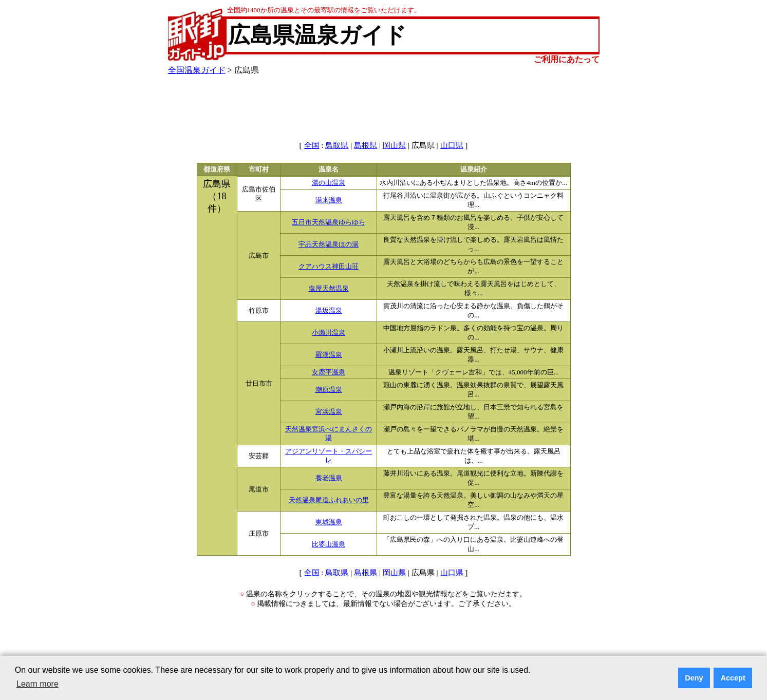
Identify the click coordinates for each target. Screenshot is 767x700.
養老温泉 (329, 478)
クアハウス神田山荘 (329, 267)
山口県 (452, 145)
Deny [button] (694, 678)
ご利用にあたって (567, 59)
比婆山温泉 (329, 544)
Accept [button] (733, 678)
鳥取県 (337, 145)
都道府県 (217, 169)
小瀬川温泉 (329, 333)
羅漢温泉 (329, 355)
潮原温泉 (329, 390)
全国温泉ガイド (197, 70)
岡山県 (394, 145)
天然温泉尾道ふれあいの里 (329, 500)
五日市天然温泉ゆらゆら (329, 222)
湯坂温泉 (329, 311)
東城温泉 (329, 522)
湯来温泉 (329, 200)
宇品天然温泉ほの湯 (329, 244)
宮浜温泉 (329, 412)
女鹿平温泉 (329, 372)
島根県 (366, 145)
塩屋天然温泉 (329, 289)
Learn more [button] (38, 684)
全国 (312, 145)
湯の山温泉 (329, 183)
